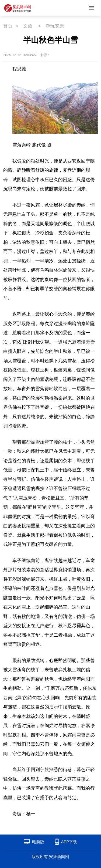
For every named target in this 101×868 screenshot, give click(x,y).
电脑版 (38, 842)
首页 (8, 26)
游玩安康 (55, 26)
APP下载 (69, 842)
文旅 (28, 26)
